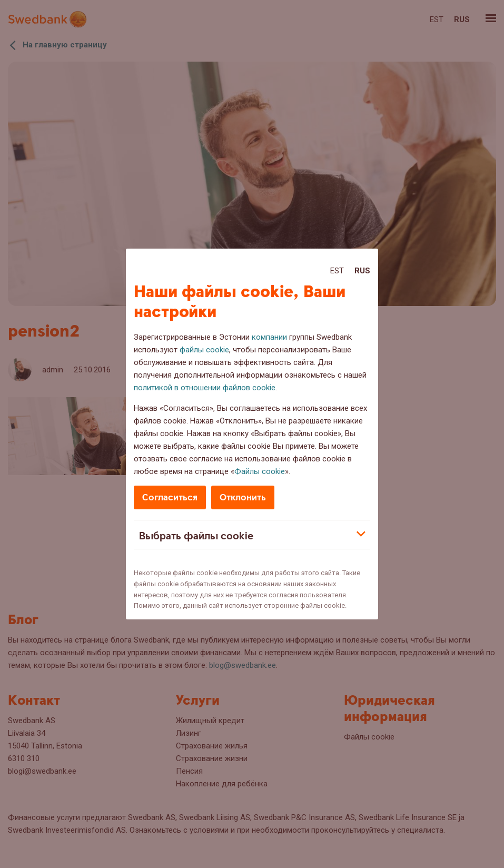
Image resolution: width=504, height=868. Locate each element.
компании (269, 337)
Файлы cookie (260, 471)
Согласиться (170, 497)
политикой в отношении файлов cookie (205, 388)
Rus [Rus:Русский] (362, 271)
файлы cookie (204, 350)
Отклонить (243, 497)
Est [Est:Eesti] (337, 271)
